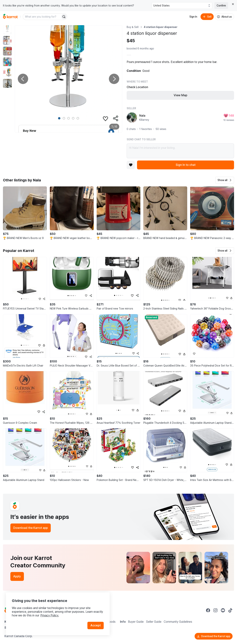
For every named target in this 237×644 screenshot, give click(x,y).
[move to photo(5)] (7, 73)
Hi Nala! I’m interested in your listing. (180, 151)
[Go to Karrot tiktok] (230, 610)
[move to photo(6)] (7, 83)
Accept (96, 625)
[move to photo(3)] (7, 51)
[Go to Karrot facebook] (208, 610)
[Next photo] (114, 79)
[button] (225, 180)
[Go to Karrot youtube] (223, 610)
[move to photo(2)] (7, 40)
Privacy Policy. (50, 615)
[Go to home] (10, 17)
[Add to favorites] (131, 165)
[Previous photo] (23, 79)
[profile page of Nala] (132, 118)
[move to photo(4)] (7, 62)
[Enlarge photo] (69, 79)
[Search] (64, 17)
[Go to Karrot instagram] (216, 610)
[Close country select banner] (233, 4)
